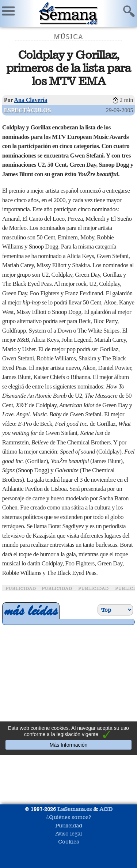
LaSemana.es (75, 809)
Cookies (68, 842)
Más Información (68, 745)
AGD (106, 809)
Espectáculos (28, 110)
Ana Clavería (31, 100)
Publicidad (69, 825)
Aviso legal (68, 833)
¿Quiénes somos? (69, 817)
